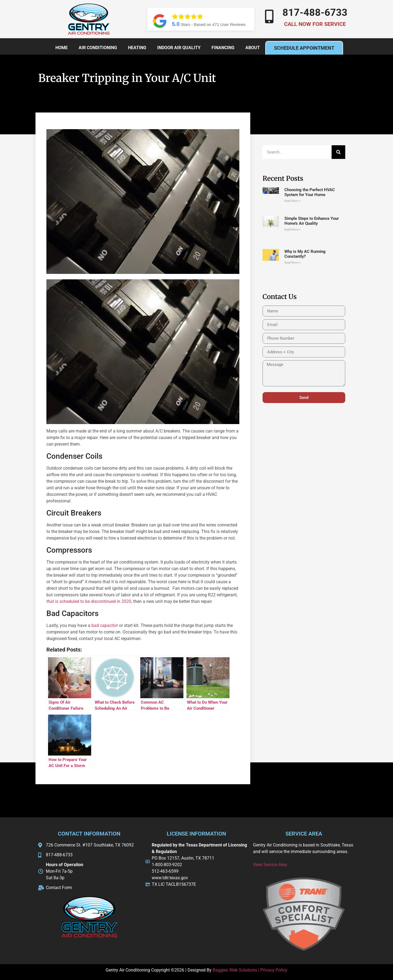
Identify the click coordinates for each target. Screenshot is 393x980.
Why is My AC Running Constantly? (305, 254)
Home (62, 48)
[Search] (338, 152)
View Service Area (270, 865)
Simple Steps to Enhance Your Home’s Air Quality (312, 221)
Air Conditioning (98, 48)
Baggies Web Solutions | (236, 970)
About (253, 48)
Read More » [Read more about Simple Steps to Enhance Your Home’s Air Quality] (293, 230)
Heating (137, 48)
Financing (223, 48)
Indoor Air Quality (179, 48)
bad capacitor (105, 625)
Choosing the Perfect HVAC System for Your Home (310, 192)
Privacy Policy (274, 970)
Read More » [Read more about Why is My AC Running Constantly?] (293, 263)
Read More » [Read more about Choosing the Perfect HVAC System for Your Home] (293, 201)
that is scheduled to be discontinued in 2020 (89, 601)
